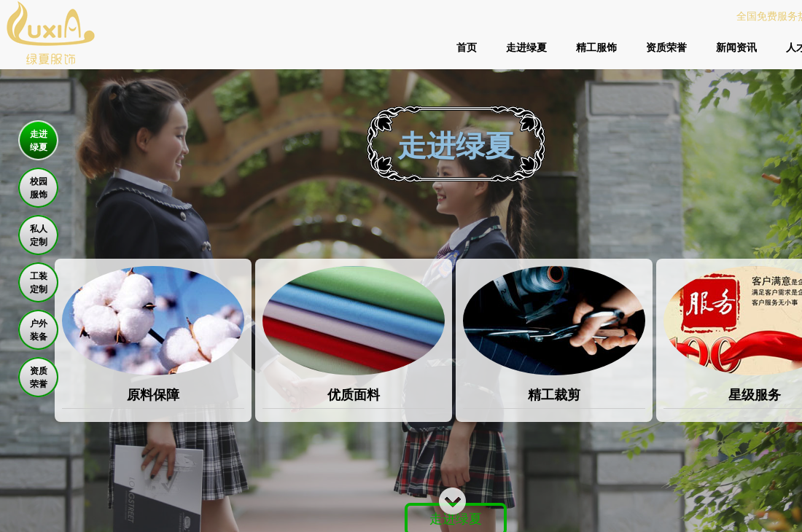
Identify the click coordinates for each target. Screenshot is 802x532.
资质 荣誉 (39, 378)
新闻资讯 (736, 47)
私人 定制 (39, 235)
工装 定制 (39, 283)
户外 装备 (39, 330)
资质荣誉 (666, 47)
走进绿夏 (526, 47)
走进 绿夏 (39, 141)
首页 (467, 47)
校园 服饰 (39, 188)
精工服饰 (596, 47)
